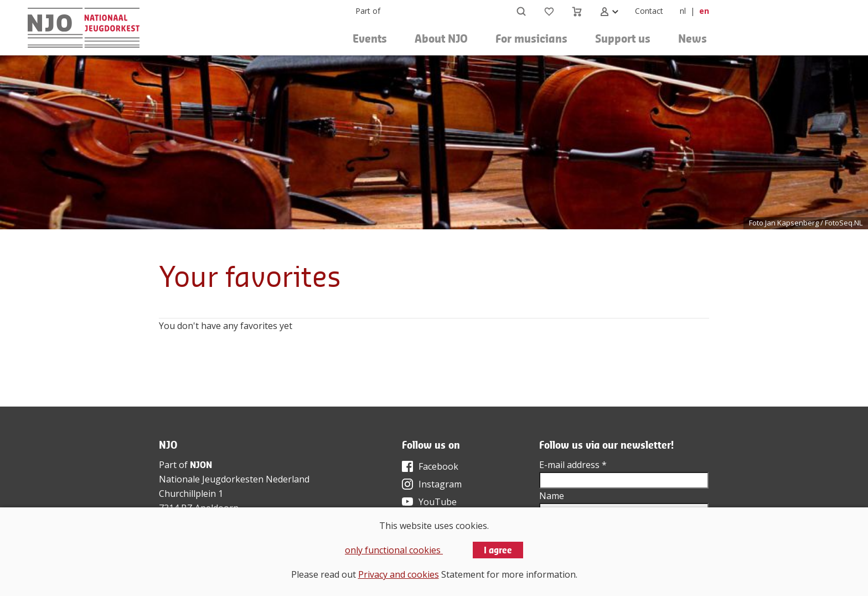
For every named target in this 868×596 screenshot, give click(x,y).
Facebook (438, 466)
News (693, 38)
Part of (368, 11)
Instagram (440, 484)
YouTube (438, 502)
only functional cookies (394, 550)
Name (552, 496)
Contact (649, 11)
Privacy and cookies (399, 574)
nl (683, 11)
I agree (498, 550)
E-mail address (573, 465)
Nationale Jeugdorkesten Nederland (234, 479)
